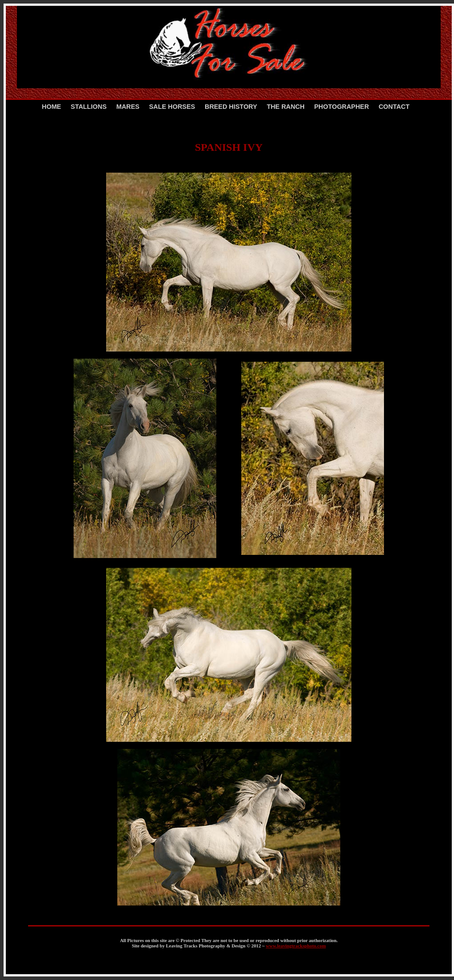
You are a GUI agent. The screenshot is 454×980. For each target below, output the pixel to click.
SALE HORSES (172, 107)
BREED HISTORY (231, 107)
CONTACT (394, 107)
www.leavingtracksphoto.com (296, 946)
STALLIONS (89, 107)
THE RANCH (286, 107)
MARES (128, 107)
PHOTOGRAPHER (341, 107)
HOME (52, 107)
